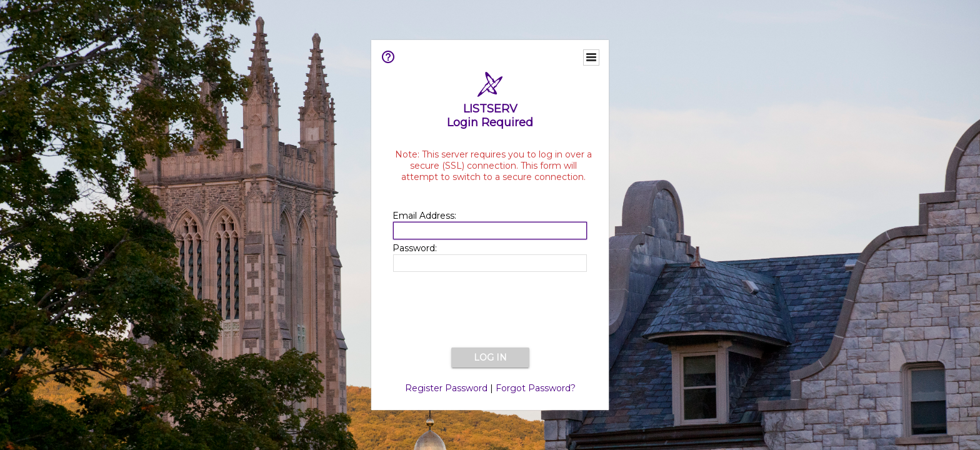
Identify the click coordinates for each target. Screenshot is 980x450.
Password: (415, 248)
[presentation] (490, 311)
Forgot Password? (536, 388)
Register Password (446, 388)
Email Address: (424, 216)
